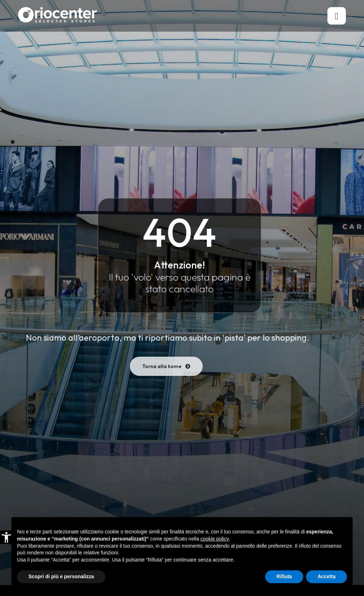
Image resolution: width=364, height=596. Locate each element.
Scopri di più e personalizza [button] (61, 576)
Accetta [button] (326, 576)
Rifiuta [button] (284, 576)
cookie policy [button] (215, 539)
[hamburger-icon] (337, 16)
